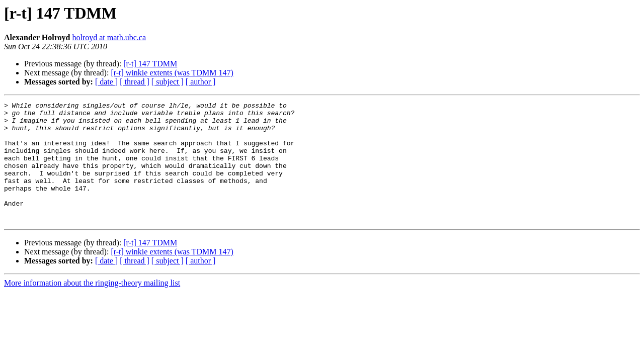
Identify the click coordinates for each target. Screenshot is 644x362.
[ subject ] (168, 82)
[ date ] (106, 82)
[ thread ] (135, 82)
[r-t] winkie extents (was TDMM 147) (172, 73)
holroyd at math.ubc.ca (109, 37)
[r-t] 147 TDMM (150, 64)
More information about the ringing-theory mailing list (92, 307)
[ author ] (201, 82)
